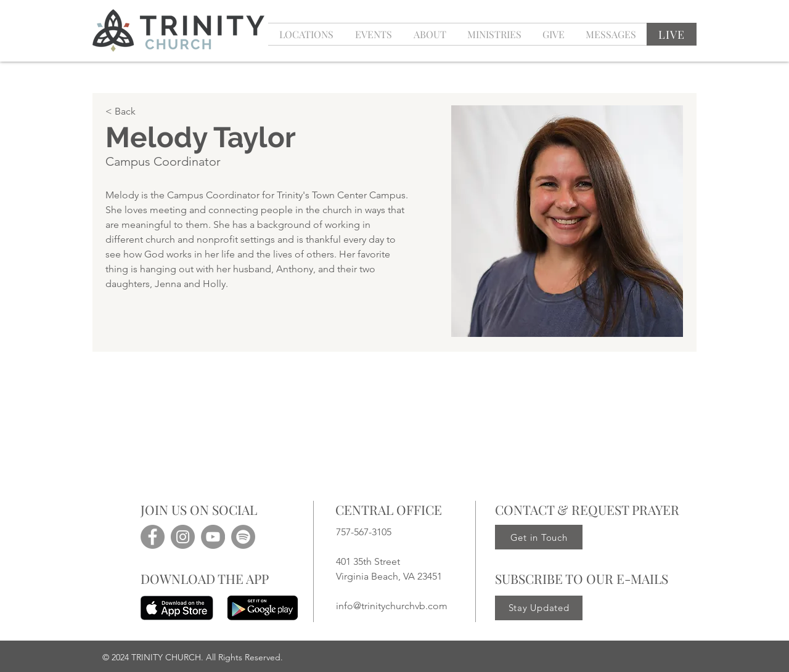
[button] (373, 34)
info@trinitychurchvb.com (392, 606)
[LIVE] (672, 34)
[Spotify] (243, 537)
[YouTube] (213, 537)
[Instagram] (183, 537)
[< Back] (170, 112)
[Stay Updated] (539, 608)
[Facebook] (153, 537)
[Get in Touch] (539, 537)
